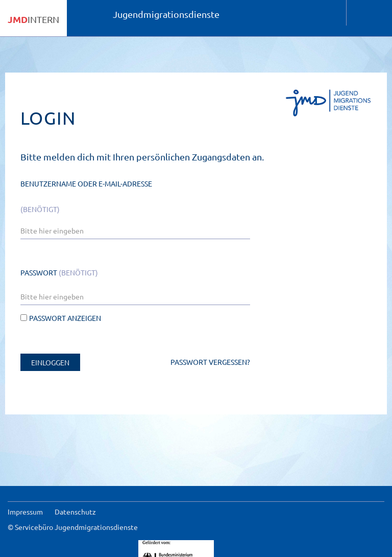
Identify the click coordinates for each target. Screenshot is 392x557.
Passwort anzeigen (61, 318)
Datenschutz (75, 512)
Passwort (59, 272)
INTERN (33, 19)
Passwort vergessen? (210, 362)
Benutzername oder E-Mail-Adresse (86, 196)
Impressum (25, 512)
